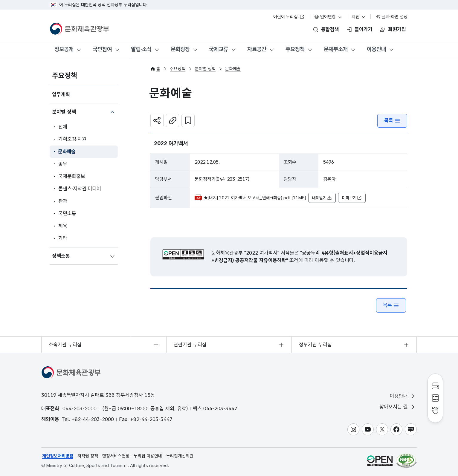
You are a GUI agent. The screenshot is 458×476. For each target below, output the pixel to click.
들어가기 (364, 29)
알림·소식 (141, 49)
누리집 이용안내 (148, 456)
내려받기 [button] (322, 198)
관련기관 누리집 (190, 345)
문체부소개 (336, 49)
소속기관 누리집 (65, 345)
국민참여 (102, 49)
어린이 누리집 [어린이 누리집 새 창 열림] (289, 17)
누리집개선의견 (180, 456)
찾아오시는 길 (398, 407)
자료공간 (257, 49)
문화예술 (67, 151)
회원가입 (397, 29)
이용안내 (376, 49)
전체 (63, 127)
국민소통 (67, 213)
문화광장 (180, 49)
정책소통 (61, 256)
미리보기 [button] (352, 198)
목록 (392, 121)
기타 (63, 238)
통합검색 (330, 29)
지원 (359, 17)
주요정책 (295, 49)
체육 (63, 226)
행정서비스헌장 (116, 456)
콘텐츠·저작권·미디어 (80, 189)
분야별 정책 (64, 112)
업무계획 (61, 94)
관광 (63, 201)
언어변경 (328, 17)
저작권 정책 (88, 456)
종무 (63, 164)
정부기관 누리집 (315, 345)
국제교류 (219, 49)
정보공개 (64, 49)
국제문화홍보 (72, 176)
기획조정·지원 (72, 139)
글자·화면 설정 (392, 17)
